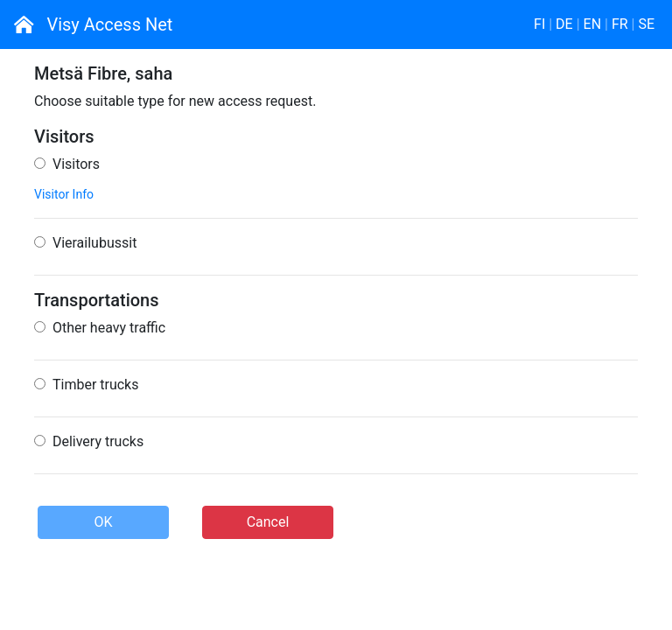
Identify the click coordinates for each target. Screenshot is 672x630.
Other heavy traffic (100, 328)
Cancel (268, 522)
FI (539, 24)
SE (646, 24)
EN (593, 24)
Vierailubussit (85, 243)
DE (564, 24)
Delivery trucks (89, 441)
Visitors (67, 164)
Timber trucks (86, 385)
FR (620, 24)
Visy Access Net (93, 24)
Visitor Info (64, 194)
